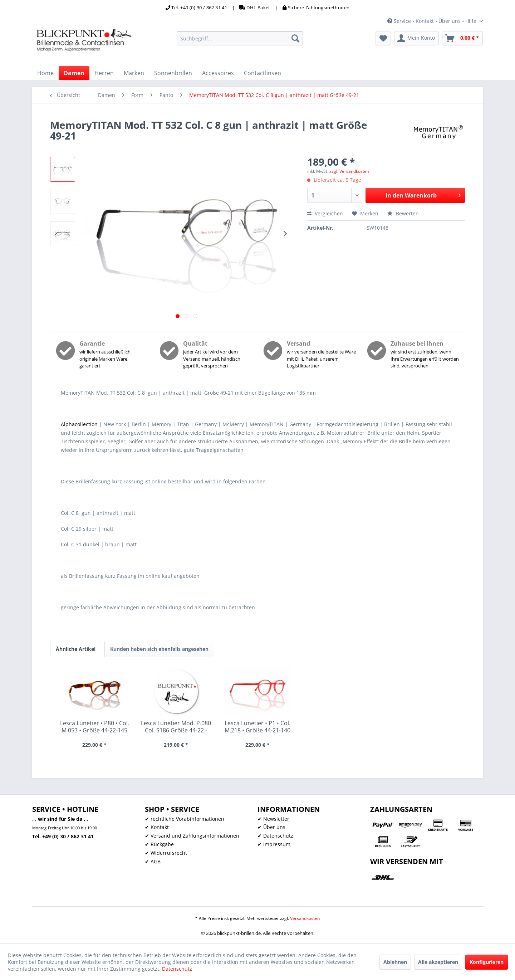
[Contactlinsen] (263, 73)
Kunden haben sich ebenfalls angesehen (159, 649)
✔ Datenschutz (275, 836)
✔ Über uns (271, 827)
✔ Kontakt (157, 827)
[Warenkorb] (462, 38)
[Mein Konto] (416, 38)
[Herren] (104, 73)
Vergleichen (325, 213)
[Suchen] (295, 38)
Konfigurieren (487, 962)
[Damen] (74, 73)
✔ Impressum (274, 844)
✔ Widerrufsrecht (166, 853)
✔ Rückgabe (159, 844)
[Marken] (134, 73)
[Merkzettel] (383, 38)
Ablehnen (395, 962)
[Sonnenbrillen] (173, 73)
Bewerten (403, 213)
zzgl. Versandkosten (349, 171)
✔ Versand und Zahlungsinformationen (192, 836)
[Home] (45, 73)
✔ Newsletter (273, 819)
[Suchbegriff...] (240, 38)
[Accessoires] (218, 73)
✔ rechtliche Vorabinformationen (185, 819)
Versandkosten (305, 918)
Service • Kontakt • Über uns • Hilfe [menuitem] (433, 21)
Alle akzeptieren (438, 962)
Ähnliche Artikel (76, 649)
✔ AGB (153, 861)
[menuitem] (240, 38)
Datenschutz (177, 969)
